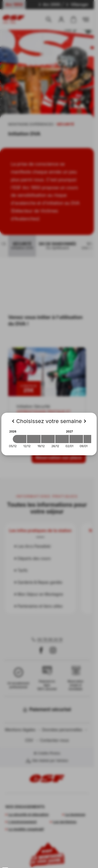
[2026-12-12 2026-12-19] (34, 439)
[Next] (85, 421)
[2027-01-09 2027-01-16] (90, 439)
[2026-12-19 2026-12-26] (48, 439)
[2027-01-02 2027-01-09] (76, 439)
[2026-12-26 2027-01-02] (62, 439)
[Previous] (13, 421)
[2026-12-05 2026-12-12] (20, 439)
